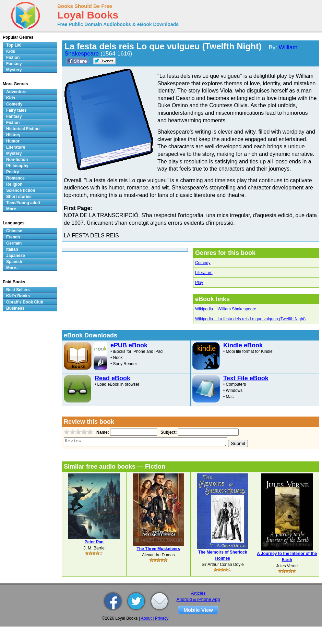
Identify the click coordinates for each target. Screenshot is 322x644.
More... (13, 209)
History (13, 135)
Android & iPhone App (198, 599)
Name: (102, 432)
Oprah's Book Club (25, 302)
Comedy (203, 263)
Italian (12, 249)
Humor (13, 141)
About (146, 618)
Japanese (16, 256)
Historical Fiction (23, 129)
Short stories (19, 197)
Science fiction (21, 190)
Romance (15, 178)
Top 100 (14, 45)
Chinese (14, 231)
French (13, 237)
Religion (14, 184)
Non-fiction (17, 160)
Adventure (16, 92)
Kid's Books (18, 296)
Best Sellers (18, 290)
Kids (11, 51)
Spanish (14, 262)
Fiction (13, 58)
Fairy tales (16, 110)
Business (15, 308)
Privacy (162, 618)
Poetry (13, 172)
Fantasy (14, 64)
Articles (198, 593)
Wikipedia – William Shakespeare (226, 309)
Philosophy (17, 166)
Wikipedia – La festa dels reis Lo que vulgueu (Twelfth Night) (250, 319)
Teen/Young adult (23, 203)
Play (199, 283)
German (14, 243)
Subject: (168, 432)
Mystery (14, 70)
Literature (204, 273)
